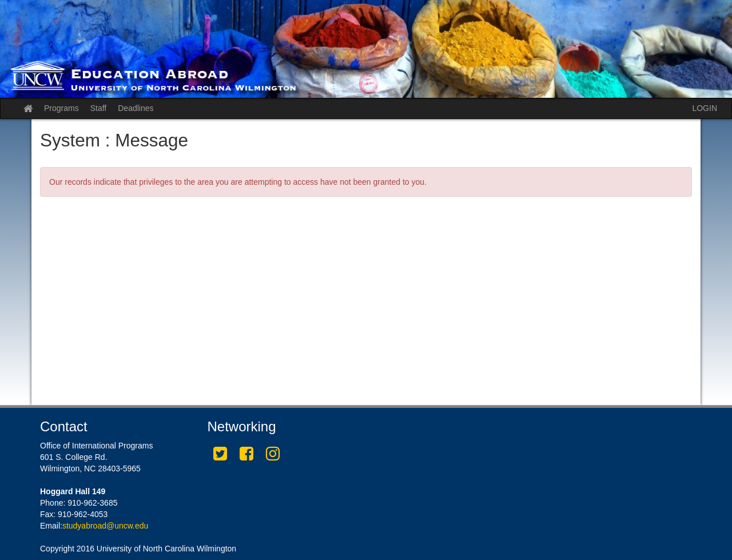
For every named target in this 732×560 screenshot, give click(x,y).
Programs (61, 108)
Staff (99, 108)
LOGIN (705, 108)
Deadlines (136, 108)
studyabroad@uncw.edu (105, 526)
